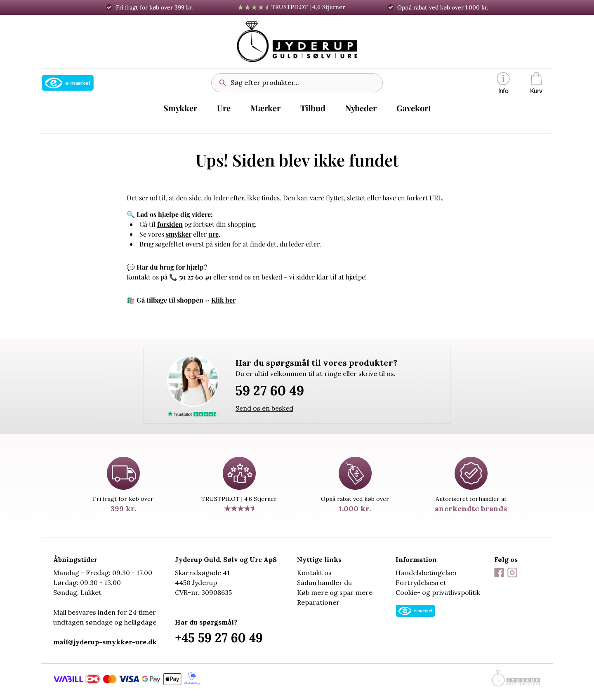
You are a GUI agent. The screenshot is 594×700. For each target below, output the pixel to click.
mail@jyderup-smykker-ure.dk (105, 642)
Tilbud (313, 108)
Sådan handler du (324, 583)
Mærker (265, 108)
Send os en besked (264, 408)
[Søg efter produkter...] (303, 83)
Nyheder (361, 108)
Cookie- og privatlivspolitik (438, 592)
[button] (503, 83)
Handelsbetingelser (427, 573)
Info (503, 83)
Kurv (536, 83)
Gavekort (414, 108)
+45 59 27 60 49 (219, 638)
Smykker (180, 108)
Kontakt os (314, 573)
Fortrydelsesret (421, 583)
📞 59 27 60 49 (190, 277)
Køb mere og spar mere (335, 592)
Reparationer (318, 602)
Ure (224, 108)
